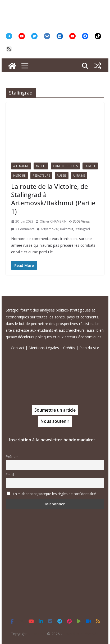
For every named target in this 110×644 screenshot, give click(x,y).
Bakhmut (67, 229)
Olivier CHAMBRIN (53, 221)
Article (41, 166)
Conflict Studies (65, 166)
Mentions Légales (44, 348)
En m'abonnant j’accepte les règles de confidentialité (54, 494)
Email (10, 475)
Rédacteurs (41, 176)
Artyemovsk (50, 229)
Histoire (19, 176)
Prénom (12, 457)
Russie (62, 176)
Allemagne (21, 166)
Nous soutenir (55, 421)
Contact (18, 348)
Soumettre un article (55, 410)
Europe (90, 166)
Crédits (69, 348)
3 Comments (23, 229)
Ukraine (79, 176)
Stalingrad (82, 229)
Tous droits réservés (81, 634)
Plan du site (89, 348)
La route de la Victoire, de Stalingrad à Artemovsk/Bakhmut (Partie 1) (53, 199)
